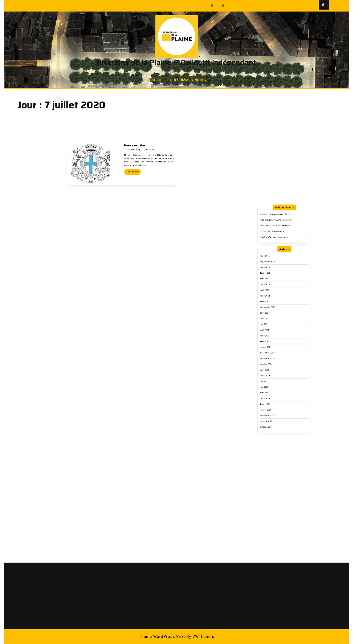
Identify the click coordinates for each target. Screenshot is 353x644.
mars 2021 (271, 362)
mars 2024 (271, 317)
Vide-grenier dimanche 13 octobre (279, 286)
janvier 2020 (272, 412)
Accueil (154, 80)
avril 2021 (271, 359)
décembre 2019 (273, 416)
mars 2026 (271, 309)
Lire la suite (130, 138)
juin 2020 (271, 393)
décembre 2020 (273, 374)
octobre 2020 (272, 381)
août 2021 (271, 347)
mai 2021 (271, 355)
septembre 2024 (273, 313)
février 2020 (272, 408)
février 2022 (272, 340)
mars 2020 (271, 404)
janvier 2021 (272, 370)
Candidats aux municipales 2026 (278, 282)
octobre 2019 (272, 423)
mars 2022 (271, 336)
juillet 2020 (272, 389)
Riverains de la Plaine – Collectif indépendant (176, 63)
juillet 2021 (272, 351)
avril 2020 (271, 400)
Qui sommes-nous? (188, 80)
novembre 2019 (273, 419)
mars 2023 (271, 328)
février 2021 (272, 366)
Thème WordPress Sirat (162, 637)
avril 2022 (271, 332)
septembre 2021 (273, 343)
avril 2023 (271, 325)
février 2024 (272, 321)
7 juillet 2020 (130, 122)
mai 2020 (271, 396)
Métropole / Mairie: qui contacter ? (279, 289)
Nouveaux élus (131, 119)
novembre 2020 (273, 378)
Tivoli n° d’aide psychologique (277, 297)
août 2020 (271, 385)
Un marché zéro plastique (276, 293)
